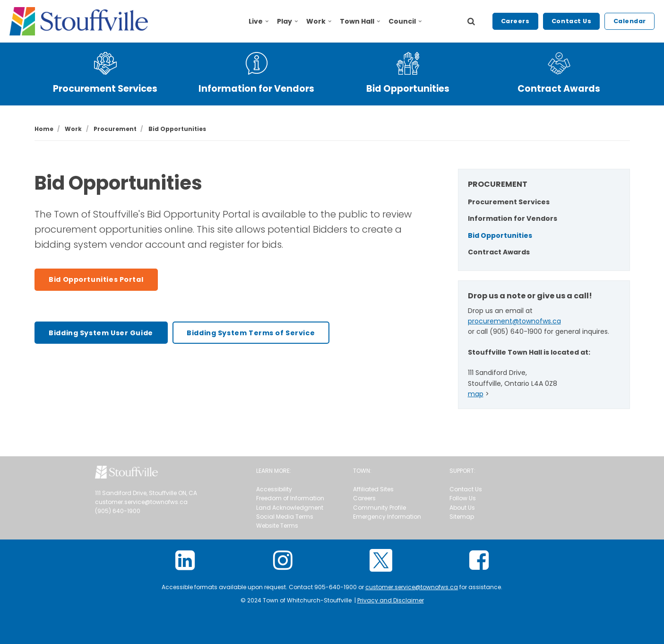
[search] (471, 21)
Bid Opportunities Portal (96, 279)
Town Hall (360, 21)
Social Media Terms (285, 517)
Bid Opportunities (408, 89)
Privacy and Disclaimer (391, 600)
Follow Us (463, 498)
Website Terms (277, 526)
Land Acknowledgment (290, 508)
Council (405, 21)
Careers (515, 21)
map (476, 394)
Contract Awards (559, 89)
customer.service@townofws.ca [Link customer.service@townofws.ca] (412, 587)
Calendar (630, 21)
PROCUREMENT (498, 184)
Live (259, 21)
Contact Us (571, 21)
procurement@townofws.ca (514, 321)
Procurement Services (105, 89)
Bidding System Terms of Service (251, 333)
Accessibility (274, 489)
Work (319, 21)
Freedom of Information (290, 498)
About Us (462, 508)
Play (288, 21)
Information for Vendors (256, 89)
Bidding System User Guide (101, 333)
